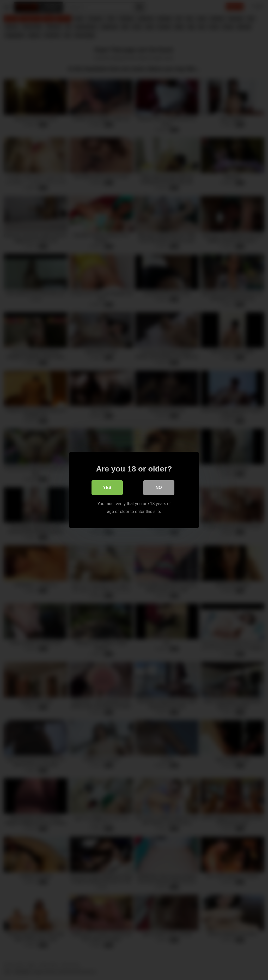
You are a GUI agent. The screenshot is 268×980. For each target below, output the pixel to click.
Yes (107, 488)
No (159, 488)
